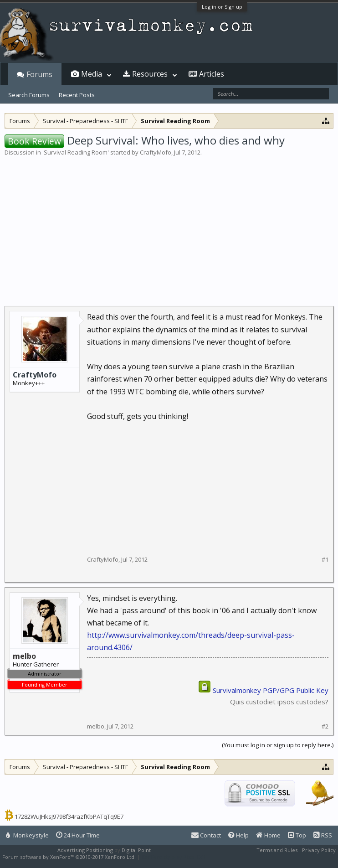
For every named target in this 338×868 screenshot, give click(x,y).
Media (92, 74)
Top (297, 835)
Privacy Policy (319, 850)
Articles (212, 74)
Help (238, 835)
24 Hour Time (78, 835)
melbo (96, 726)
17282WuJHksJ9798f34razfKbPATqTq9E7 (69, 816)
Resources (150, 74)
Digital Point (136, 850)
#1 (325, 560)
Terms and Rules (277, 850)
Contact (206, 835)
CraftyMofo (156, 152)
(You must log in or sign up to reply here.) (278, 745)
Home (268, 835)
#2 (325, 726)
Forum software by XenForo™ (69, 857)
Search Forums (29, 95)
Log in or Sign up (222, 7)
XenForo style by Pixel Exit (174, 857)
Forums (39, 74)
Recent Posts (77, 95)
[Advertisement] (169, 225)
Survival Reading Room (76, 152)
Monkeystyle (27, 835)
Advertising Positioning (85, 850)
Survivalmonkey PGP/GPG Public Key (271, 690)
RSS (323, 835)
